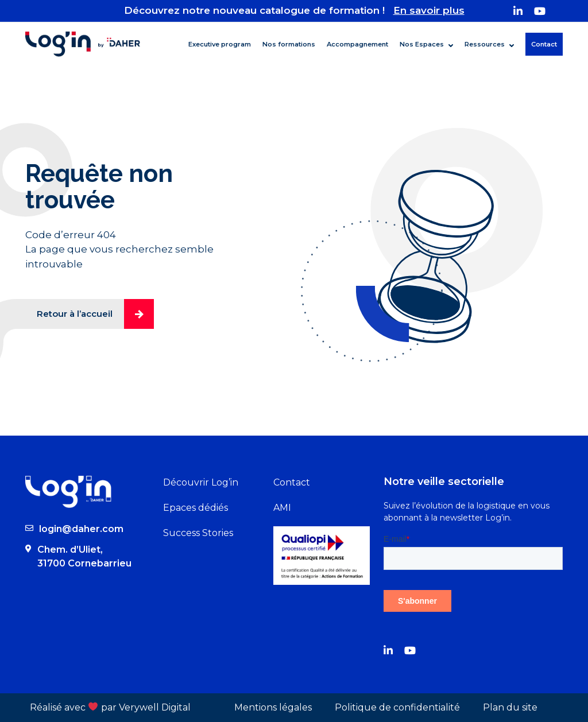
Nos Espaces (422, 44)
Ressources (485, 44)
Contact (544, 44)
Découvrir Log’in (201, 482)
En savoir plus (429, 10)
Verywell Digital (155, 707)
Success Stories (198, 533)
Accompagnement (357, 44)
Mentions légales (273, 707)
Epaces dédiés (196, 508)
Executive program (220, 44)
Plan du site (510, 707)
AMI (282, 508)
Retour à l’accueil (95, 314)
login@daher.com (81, 529)
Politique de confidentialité (397, 707)
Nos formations (289, 44)
